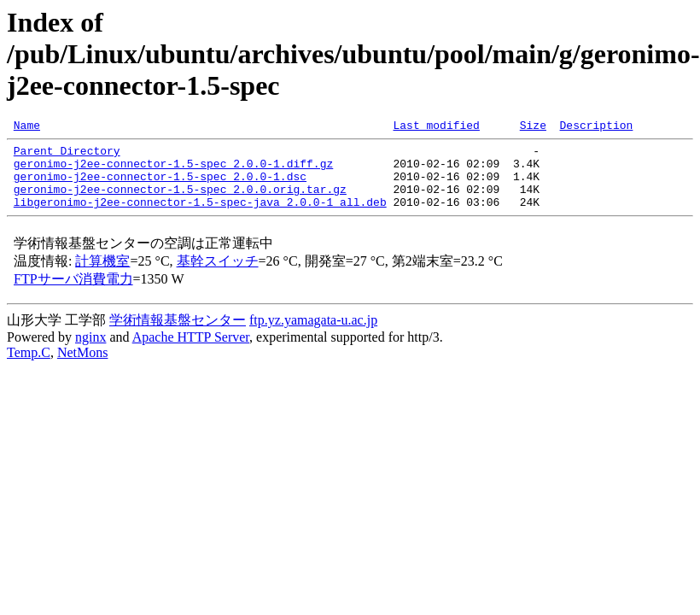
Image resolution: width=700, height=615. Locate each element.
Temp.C (29, 368)
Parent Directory (67, 155)
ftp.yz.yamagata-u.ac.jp (313, 335)
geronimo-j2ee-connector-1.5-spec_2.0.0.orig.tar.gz (180, 202)
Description (596, 127)
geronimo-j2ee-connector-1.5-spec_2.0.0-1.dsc (160, 186)
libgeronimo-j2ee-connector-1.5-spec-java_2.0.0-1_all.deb (200, 217)
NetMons (83, 368)
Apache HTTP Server (191, 352)
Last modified (436, 127)
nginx (90, 352)
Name (27, 127)
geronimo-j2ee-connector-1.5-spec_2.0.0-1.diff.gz (173, 171)
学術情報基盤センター (178, 335)
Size (533, 127)
